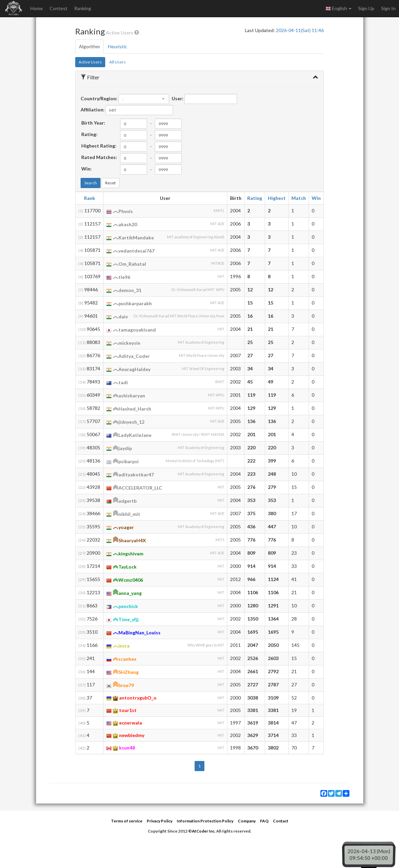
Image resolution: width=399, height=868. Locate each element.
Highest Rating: (99, 146)
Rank (90, 198)
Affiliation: (93, 110)
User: (178, 98)
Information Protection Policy (205, 821)
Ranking (83, 8)
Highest (277, 198)
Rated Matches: (99, 157)
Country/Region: (99, 98)
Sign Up (366, 8)
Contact (281, 821)
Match (299, 198)
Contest (59, 8)
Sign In (388, 8)
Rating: (89, 134)
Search (91, 183)
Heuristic (118, 46)
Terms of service (127, 821)
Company (247, 821)
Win (316, 198)
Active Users (90, 62)
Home (37, 8)
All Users (118, 62)
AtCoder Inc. (204, 831)
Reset (110, 183)
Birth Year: (93, 123)
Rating (255, 198)
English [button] (338, 8)
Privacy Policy (160, 821)
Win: (87, 169)
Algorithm (89, 46)
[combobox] (144, 99)
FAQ (264, 821)
